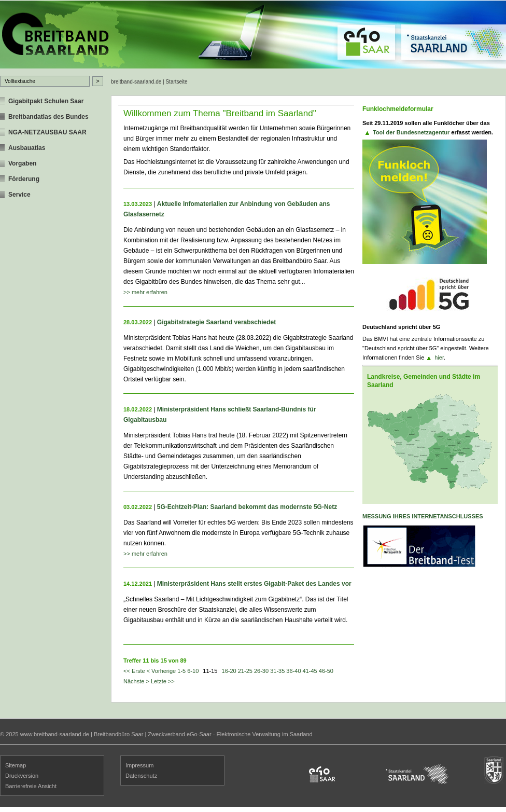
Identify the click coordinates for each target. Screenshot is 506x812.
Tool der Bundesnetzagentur (411, 132)
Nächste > (136, 681)
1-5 (181, 671)
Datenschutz (141, 776)
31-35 (277, 671)
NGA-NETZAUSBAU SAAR (47, 132)
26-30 (261, 671)
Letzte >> (163, 681)
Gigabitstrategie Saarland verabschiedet (216, 322)
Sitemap (16, 765)
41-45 (310, 671)
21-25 (245, 671)
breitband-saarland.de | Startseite (149, 82)
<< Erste (134, 671)
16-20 (229, 671)
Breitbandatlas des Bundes (48, 117)
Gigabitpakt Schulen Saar (46, 101)
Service (19, 195)
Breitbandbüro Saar (118, 734)
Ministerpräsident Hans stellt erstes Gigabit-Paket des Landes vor (254, 584)
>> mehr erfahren (145, 292)
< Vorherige (161, 671)
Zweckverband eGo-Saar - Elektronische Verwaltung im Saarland (230, 734)
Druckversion (22, 776)
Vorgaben (22, 163)
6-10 (193, 671)
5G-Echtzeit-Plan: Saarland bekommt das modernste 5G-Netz (247, 507)
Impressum (139, 765)
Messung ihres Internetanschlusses (423, 516)
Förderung (24, 179)
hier (439, 357)
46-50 (326, 671)
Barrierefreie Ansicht (31, 786)
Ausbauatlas (27, 148)
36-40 (293, 671)
